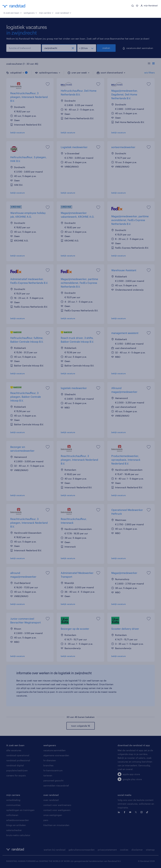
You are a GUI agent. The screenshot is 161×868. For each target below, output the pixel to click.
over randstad (63, 13)
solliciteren (12, 815)
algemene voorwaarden (56, 755)
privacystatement (107, 850)
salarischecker (14, 830)
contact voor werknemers (57, 805)
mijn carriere (13, 795)
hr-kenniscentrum (53, 770)
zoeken (106, 48)
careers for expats (16, 775)
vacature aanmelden (54, 750)
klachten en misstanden (56, 825)
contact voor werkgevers (57, 810)
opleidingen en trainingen (20, 810)
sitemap (150, 850)
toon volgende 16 (81, 726)
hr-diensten (50, 760)
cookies (124, 850)
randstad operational (18, 755)
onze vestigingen (53, 815)
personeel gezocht (53, 780)
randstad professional (18, 760)
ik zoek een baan (13, 13)
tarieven (48, 775)
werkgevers (30, 13)
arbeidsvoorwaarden (18, 820)
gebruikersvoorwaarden (82, 850)
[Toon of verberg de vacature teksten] (151, 64)
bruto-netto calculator (18, 835)
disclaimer (137, 850)
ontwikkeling (13, 800)
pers (46, 820)
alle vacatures (14, 750)
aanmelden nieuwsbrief (56, 786)
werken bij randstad (55, 850)
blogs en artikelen (16, 825)
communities (13, 805)
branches (48, 765)
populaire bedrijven (17, 770)
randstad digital (15, 765)
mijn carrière (46, 13)
